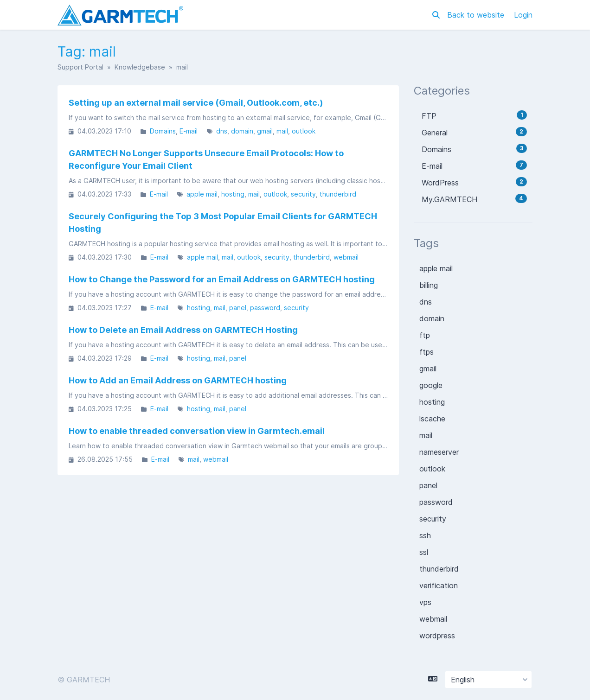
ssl (424, 552)
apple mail (202, 194)
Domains (163, 131)
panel (238, 308)
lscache (432, 419)
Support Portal (80, 67)
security (303, 194)
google (431, 385)
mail (282, 131)
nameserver (439, 452)
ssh (425, 535)
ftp (425, 335)
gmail (265, 131)
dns (222, 131)
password (265, 308)
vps (425, 602)
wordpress (437, 636)
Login (523, 15)
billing (429, 285)
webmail (346, 257)
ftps (426, 352)
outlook (304, 131)
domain (242, 131)
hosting (233, 194)
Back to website (477, 15)
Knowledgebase (140, 67)
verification (439, 585)
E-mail (189, 131)
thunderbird (338, 194)
